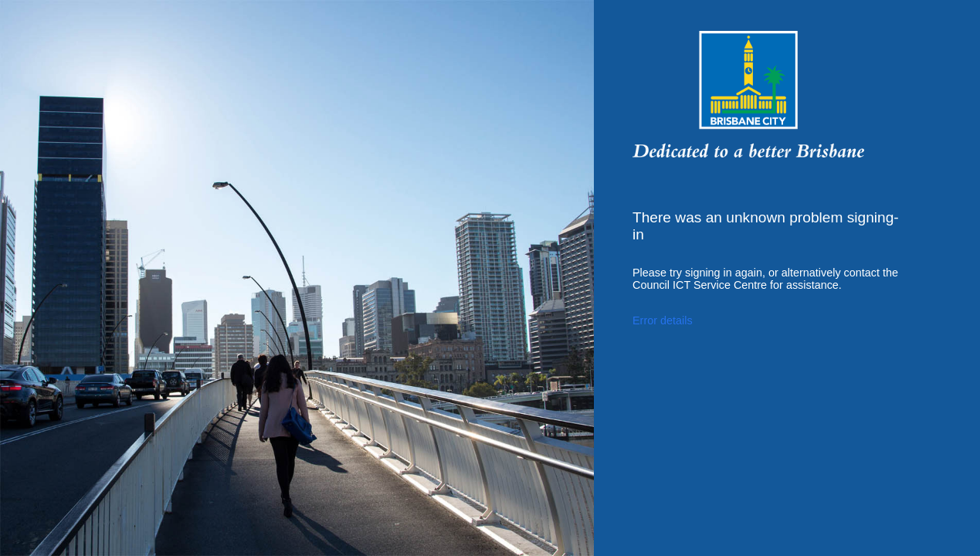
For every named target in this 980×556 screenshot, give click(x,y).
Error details (663, 320)
